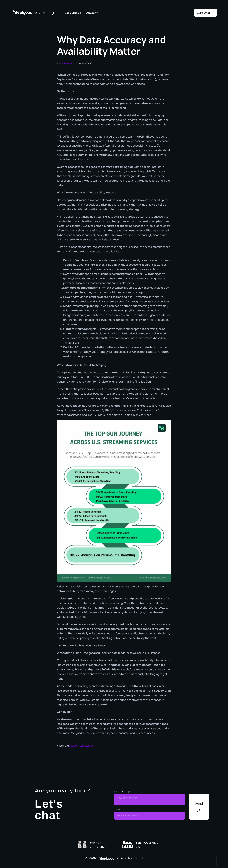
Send (199, 803)
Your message (122, 792)
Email (117, 809)
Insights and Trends (81, 746)
